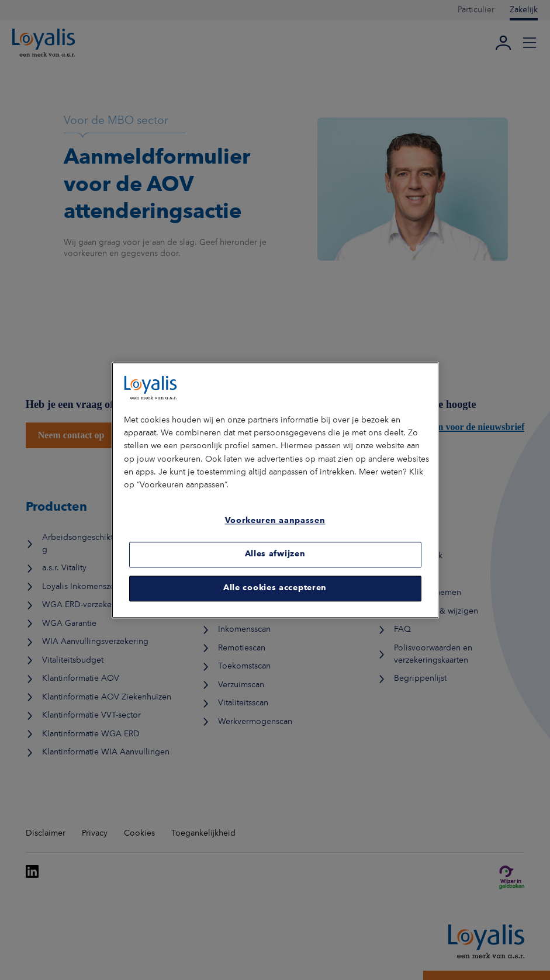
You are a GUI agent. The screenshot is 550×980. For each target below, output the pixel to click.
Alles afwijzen (275, 555)
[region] (275, 490)
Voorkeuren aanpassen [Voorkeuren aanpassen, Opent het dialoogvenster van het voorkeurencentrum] (275, 521)
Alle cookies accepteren (275, 588)
